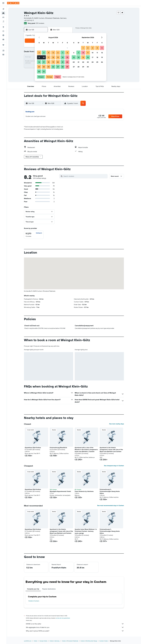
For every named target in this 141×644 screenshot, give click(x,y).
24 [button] (44, 67)
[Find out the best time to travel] (3, 35)
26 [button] (53, 67)
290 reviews (40, 23)
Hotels (36, 641)
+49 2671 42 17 (29, 20)
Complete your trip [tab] (33, 589)
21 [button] (63, 62)
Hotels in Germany (55, 641)
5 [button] (53, 53)
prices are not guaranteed (63, 618)
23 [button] (39, 67)
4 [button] (49, 53)
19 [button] (53, 62)
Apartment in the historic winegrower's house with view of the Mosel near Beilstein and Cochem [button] (111, 450)
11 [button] (48, 57)
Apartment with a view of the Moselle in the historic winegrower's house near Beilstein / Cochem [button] (86, 450)
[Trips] (3, 45)
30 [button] (39, 71)
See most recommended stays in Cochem (111, 505)
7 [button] (63, 53)
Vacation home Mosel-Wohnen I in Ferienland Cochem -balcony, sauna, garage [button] (86, 531)
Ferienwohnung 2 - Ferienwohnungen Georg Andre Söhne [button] (110, 491)
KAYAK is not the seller (75, 624)
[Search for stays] (3, 13)
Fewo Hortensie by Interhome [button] (84, 491)
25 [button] (48, 67)
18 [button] (49, 62)
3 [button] (44, 53)
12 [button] (53, 57)
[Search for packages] (3, 21)
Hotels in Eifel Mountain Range (89, 641)
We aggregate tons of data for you (75, 627)
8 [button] (67, 53)
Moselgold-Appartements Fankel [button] (60, 491)
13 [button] (58, 57)
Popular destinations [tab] (49, 589)
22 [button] (67, 62)
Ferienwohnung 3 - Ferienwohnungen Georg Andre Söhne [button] (110, 531)
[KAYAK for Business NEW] (3, 39)
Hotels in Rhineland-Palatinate (70, 641)
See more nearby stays (117, 424)
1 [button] (67, 48)
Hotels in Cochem (34, 601)
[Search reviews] (85, 176)
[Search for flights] (3, 9)
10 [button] (44, 57)
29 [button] (67, 67)
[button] (3, 3)
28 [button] (63, 67)
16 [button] (39, 62)
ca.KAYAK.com (28, 641)
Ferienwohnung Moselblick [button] (58, 448)
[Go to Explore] (3, 27)
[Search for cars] (3, 17)
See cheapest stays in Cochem (114, 466)
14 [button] (63, 57)
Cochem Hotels (104, 641)
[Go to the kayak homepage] (13, 3)
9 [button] (39, 57)
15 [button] (67, 57)
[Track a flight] (3, 31)
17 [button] (44, 62)
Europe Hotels (43, 641)
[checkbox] (34, 235)
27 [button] (58, 67)
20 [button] (58, 62)
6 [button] (58, 53)
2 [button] (39, 53)
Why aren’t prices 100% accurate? (75, 631)
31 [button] (44, 71)
